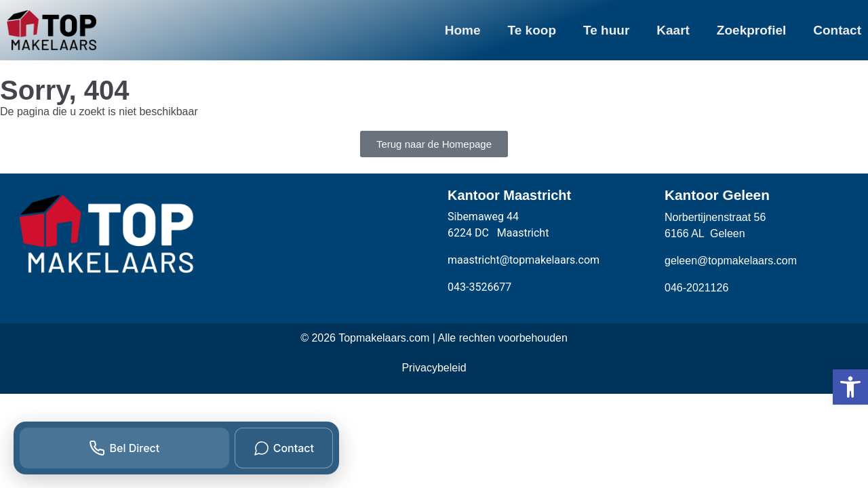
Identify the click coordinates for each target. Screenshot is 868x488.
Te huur (606, 30)
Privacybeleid (434, 368)
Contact (837, 30)
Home (463, 30)
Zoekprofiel (751, 30)
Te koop (532, 30)
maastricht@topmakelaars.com (524, 260)
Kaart (673, 30)
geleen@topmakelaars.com (731, 261)
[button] (850, 387)
